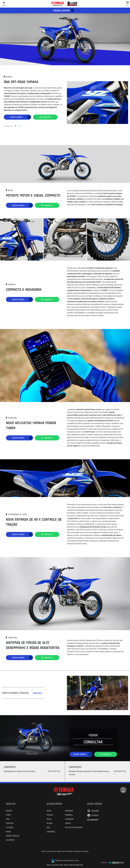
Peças (49, 818)
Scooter (9, 810)
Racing (8, 831)
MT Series (10, 827)
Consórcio (69, 814)
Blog (48, 827)
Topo (123, 789)
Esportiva (10, 823)
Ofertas (50, 814)
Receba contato (62, 10)
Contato (68, 823)
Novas (49, 810)
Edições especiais (13, 835)
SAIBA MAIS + (38, 692)
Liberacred (51, 831)
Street (9, 814)
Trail (8, 818)
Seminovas (69, 810)
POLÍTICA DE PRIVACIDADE (74, 827)
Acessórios (69, 818)
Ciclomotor (10, 839)
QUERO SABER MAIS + (54, 770)
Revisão (49, 823)
